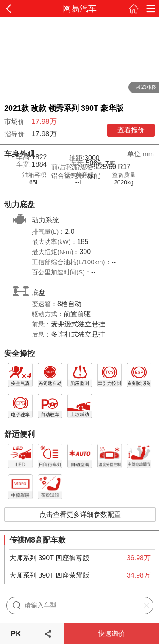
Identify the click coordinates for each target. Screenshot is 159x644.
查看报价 (131, 130)
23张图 (143, 88)
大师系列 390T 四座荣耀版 (49, 575)
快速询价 (112, 634)
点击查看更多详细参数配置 (80, 514)
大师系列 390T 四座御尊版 (49, 558)
